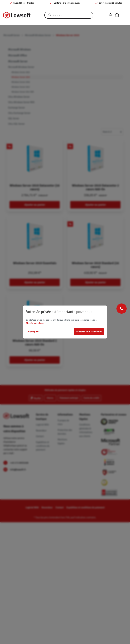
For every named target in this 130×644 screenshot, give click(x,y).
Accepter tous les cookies (89, 332)
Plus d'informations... (35, 323)
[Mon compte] (111, 15)
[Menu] (123, 15)
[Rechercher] (48, 15)
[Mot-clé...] (72, 15)
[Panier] (117, 15)
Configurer (34, 332)
